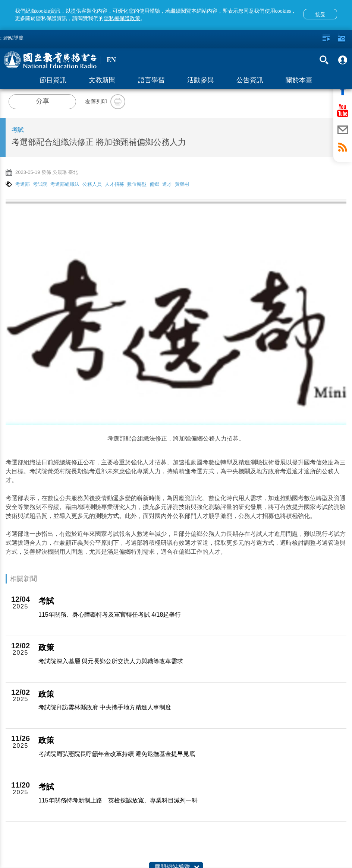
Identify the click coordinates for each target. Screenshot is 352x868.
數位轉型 (137, 184)
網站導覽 (14, 38)
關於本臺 (299, 80)
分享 (43, 101)
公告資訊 (250, 80)
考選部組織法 (65, 184)
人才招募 (114, 184)
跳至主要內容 (0, 0)
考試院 (40, 184)
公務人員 (92, 184)
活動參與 (201, 80)
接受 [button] (320, 15)
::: (2, 38)
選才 (167, 184)
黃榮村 (182, 184)
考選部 (23, 184)
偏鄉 (154, 184)
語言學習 (151, 80)
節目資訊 (53, 80)
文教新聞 (102, 80)
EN (111, 60)
